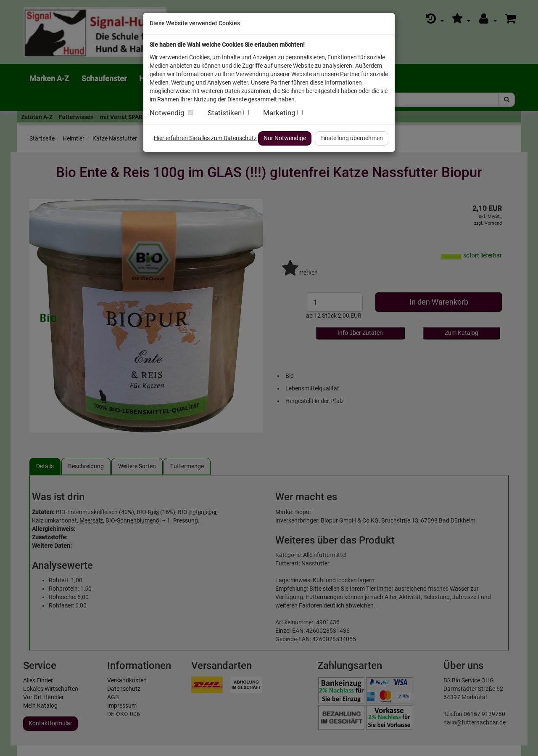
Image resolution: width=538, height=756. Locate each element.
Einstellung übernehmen (352, 138)
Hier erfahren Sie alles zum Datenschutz (205, 138)
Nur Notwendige (285, 138)
